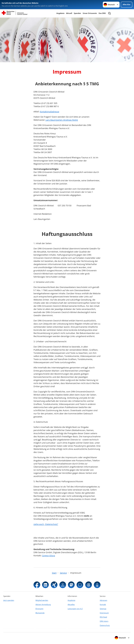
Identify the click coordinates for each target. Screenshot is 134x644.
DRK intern (104, 621)
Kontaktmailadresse (49, 112)
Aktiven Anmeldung (43, 605)
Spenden (77, 13)
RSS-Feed (103, 617)
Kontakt (103, 605)
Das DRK (102, 13)
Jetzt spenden (9, 600)
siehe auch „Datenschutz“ (46, 524)
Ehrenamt (39, 609)
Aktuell (69, 13)
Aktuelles (71, 605)
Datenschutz (105, 625)
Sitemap (103, 609)
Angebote (60, 13)
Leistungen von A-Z (75, 609)
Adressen (103, 600)
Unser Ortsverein (90, 13)
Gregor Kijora (49, 556)
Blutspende (40, 613)
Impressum (104, 613)
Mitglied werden (42, 600)
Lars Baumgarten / (54, 120)
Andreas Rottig (71, 120)
